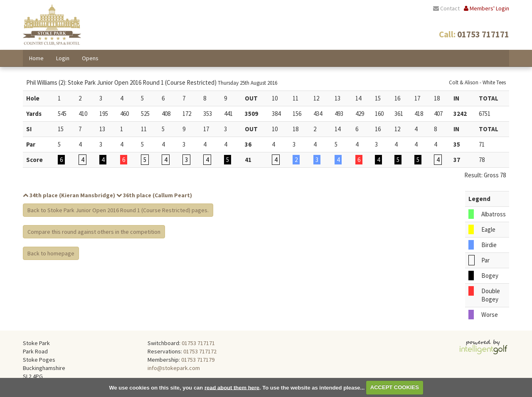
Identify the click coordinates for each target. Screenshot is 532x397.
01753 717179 (198, 360)
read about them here (232, 387)
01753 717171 (198, 343)
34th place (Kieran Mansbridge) (69, 195)
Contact (446, 8)
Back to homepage (51, 253)
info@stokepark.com (174, 368)
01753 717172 (200, 351)
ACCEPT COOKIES (395, 387)
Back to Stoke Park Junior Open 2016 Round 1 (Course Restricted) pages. (118, 210)
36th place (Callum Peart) (154, 195)
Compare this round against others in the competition (94, 232)
